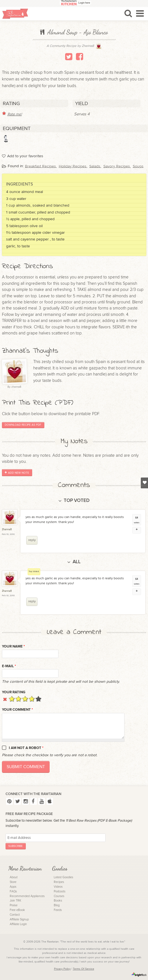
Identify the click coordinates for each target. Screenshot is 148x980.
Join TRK (15, 901)
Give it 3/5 (25, 699)
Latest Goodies (63, 877)
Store (13, 882)
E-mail (9, 666)
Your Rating (14, 692)
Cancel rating (5, 699)
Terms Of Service (84, 969)
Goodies (60, 868)
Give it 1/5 (12, 699)
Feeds (58, 910)
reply (32, 540)
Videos (58, 887)
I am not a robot (26, 748)
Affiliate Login (18, 924)
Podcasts (60, 891)
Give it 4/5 (32, 699)
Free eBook (17, 910)
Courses (59, 896)
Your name (13, 646)
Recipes (59, 882)
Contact (15, 915)
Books (58, 901)
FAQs (13, 891)
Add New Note (17, 473)
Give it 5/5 (38, 699)
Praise (14, 905)
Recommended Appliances (27, 896)
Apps (13, 887)
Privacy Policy (62, 969)
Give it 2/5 (18, 699)
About (14, 877)
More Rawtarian (25, 868)
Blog (57, 905)
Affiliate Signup (19, 919)
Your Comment (17, 710)
